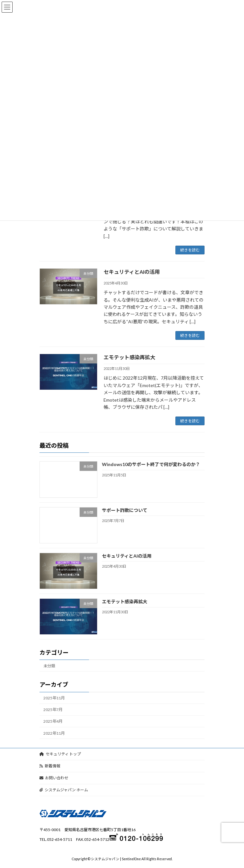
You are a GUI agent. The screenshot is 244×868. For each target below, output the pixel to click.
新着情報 (50, 766)
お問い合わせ (54, 778)
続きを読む (190, 250)
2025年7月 (53, 710)
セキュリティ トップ (60, 754)
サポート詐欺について (125, 510)
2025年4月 (53, 722)
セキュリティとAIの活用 (132, 272)
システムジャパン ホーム (64, 790)
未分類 (49, 666)
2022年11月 (54, 733)
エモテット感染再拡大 (129, 357)
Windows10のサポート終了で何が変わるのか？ (151, 465)
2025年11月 (54, 698)
